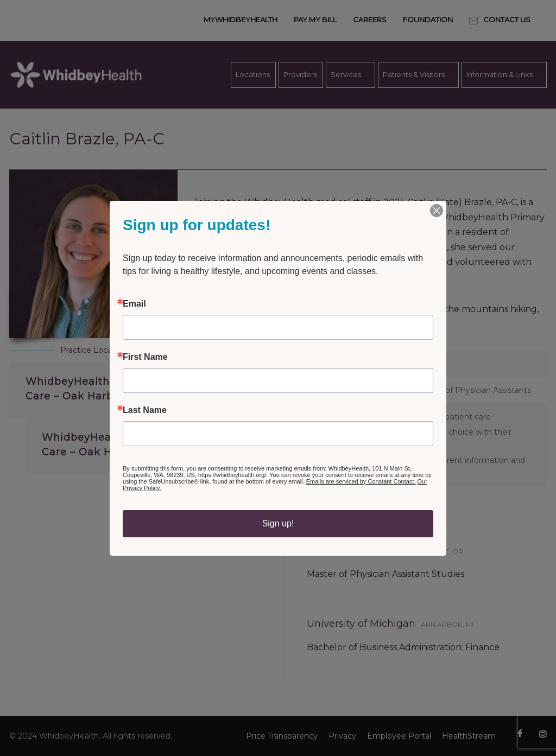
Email (134, 304)
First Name (145, 357)
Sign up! (278, 523)
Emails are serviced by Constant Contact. (361, 481)
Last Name (145, 410)
